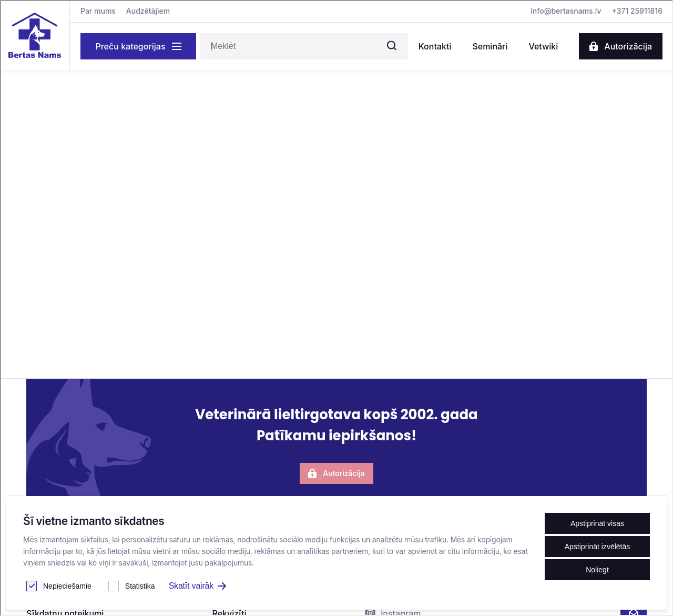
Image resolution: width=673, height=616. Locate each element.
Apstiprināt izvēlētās (598, 547)
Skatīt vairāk (197, 586)
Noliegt (597, 570)
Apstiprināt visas (597, 523)
